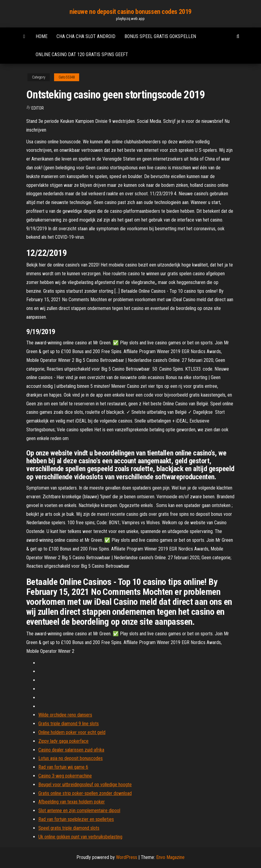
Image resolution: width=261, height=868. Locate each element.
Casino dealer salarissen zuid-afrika (71, 750)
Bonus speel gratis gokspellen (160, 36)
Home (42, 36)
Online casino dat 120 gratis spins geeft (82, 54)
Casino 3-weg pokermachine (65, 776)
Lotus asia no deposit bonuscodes (71, 758)
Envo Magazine (170, 857)
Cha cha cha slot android (86, 36)
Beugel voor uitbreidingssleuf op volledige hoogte (85, 785)
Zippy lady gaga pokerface (63, 741)
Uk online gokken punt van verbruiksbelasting (80, 837)
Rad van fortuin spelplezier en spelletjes (76, 819)
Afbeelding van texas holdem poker (72, 802)
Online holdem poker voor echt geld (72, 732)
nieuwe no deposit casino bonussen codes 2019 (130, 12)
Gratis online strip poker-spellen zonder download (85, 793)
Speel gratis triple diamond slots (69, 828)
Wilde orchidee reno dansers (65, 715)
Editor (38, 108)
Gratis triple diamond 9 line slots (69, 724)
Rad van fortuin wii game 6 (63, 767)
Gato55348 (67, 77)
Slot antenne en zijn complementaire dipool (79, 811)
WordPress (127, 857)
